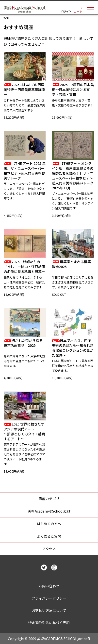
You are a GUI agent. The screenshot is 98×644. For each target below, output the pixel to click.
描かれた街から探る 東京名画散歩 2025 (25, 343)
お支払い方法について (49, 610)
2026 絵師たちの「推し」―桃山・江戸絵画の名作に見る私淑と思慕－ (24, 267)
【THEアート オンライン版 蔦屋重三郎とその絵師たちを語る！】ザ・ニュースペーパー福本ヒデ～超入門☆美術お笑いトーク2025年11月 (73, 176)
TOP (6, 18)
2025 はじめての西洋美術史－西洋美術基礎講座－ (24, 90)
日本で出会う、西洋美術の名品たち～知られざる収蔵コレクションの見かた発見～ (73, 348)
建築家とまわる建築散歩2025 (71, 264)
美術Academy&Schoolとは (49, 511)
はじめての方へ (49, 524)
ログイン (66, 11)
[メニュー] (91, 8)
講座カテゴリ (49, 499)
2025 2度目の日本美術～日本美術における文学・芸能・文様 (73, 90)
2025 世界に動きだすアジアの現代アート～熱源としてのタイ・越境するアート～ (24, 431)
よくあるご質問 (49, 536)
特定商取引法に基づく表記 (49, 623)
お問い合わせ (49, 586)
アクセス (49, 549)
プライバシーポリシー (49, 598)
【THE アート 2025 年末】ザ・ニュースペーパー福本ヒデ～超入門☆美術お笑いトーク (25, 171)
